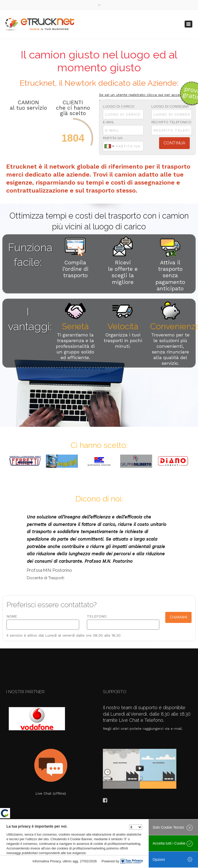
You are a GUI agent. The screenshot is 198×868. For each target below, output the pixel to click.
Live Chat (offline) (51, 793)
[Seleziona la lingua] (136, 827)
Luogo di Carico (119, 106)
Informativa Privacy (47, 861)
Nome (12, 616)
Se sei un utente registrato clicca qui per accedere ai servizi (145, 98)
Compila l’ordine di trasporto (75, 269)
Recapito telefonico (171, 122)
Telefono (97, 616)
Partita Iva (113, 138)
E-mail (109, 122)
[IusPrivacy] (132, 861)
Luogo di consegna (170, 106)
